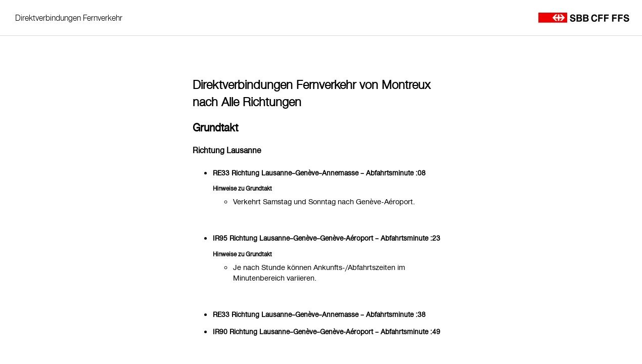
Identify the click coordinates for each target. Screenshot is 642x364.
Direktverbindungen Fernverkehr (69, 18)
